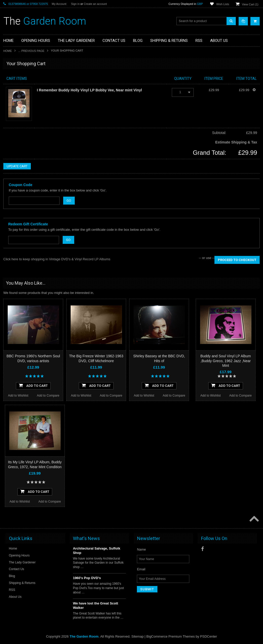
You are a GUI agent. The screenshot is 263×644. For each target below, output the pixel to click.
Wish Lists (223, 4)
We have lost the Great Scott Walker (96, 605)
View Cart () (250, 4)
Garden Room (45, 21)
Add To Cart (33, 385)
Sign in (75, 4)
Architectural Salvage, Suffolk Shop (97, 551)
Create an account (95, 4)
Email (141, 569)
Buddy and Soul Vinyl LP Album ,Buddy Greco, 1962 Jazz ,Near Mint (226, 361)
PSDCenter (209, 636)
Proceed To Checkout (237, 260)
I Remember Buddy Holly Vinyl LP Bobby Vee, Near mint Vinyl (90, 90)
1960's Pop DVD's (87, 578)
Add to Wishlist (18, 396)
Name (141, 549)
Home (8, 51)
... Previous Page (31, 51)
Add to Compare (48, 396)
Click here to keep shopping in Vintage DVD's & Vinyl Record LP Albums (57, 259)
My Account (59, 4)
